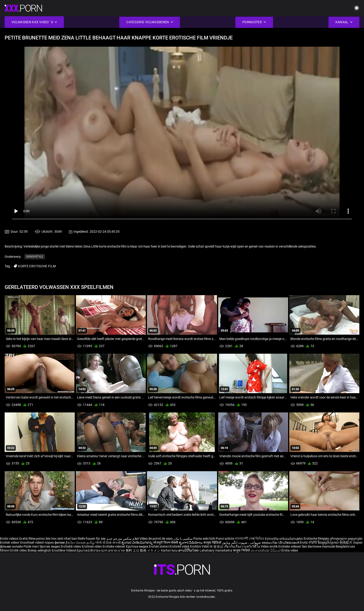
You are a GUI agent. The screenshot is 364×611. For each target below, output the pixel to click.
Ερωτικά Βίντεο (89, 550)
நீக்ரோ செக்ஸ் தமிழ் (80, 542)
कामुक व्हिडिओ (213, 542)
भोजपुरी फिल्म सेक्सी (166, 542)
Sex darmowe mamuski (318, 546)
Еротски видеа (137, 546)
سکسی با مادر (183, 539)
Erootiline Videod (64, 550)
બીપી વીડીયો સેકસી (108, 542)
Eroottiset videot (32, 542)
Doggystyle (35, 257)
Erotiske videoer (114, 546)
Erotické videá (180, 546)
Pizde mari (31, 546)
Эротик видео (50, 546)
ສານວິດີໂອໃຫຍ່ (189, 550)
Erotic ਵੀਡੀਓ (309, 542)
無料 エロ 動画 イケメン (143, 550)
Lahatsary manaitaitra (216, 550)
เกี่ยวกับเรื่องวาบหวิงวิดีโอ (242, 546)
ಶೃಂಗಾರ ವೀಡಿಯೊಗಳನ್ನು (137, 542)
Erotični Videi (200, 546)
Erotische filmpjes (316, 539)
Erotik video (19, 550)
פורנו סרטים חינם (113, 550)
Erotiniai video (92, 546)
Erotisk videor (10, 542)
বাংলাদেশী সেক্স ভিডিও (250, 539)
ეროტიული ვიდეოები (346, 539)
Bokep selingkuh (39, 550)
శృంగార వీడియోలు (191, 542)
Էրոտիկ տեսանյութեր (284, 539)
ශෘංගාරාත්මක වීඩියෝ (266, 550)
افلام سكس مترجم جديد (123, 539)
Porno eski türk (204, 539)
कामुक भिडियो (242, 550)
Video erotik (270, 546)
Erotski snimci (159, 546)
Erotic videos (10, 539)
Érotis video (290, 550)
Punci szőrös (225, 539)
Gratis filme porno (32, 539)
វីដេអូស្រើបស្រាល (329, 542)
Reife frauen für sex (92, 539)
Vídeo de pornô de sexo (156, 539)
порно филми (55, 542)
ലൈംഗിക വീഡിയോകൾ (281, 542)
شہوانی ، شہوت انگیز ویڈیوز (242, 542)
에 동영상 (217, 546)
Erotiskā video (71, 546)
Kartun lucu (170, 550)
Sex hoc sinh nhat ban (61, 539)
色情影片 (346, 542)
